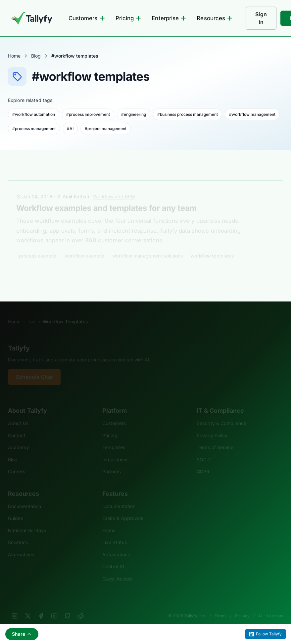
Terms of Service (215, 438)
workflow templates (212, 247)
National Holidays (27, 521)
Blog (36, 56)
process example (38, 247)
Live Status (115, 533)
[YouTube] (54, 607)
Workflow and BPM (114, 187)
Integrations (115, 451)
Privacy (242, 607)
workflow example (85, 247)
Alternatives (21, 546)
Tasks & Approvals (123, 509)
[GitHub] (68, 607)
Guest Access (117, 570)
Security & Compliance (221, 414)
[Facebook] (41, 607)
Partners (112, 462)
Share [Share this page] (22, 634)
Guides (16, 509)
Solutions (18, 533)
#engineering (134, 114)
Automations (116, 546)
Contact (17, 426)
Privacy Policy (212, 426)
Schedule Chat (34, 368)
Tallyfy (19, 339)
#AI (70, 129)
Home (14, 56)
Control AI (113, 557)
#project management (106, 129)
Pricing (128, 18)
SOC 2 (204, 451)
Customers (87, 18)
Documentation (24, 497)
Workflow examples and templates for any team (106, 199)
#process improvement (88, 114)
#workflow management (252, 114)
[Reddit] (81, 607)
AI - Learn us (271, 607)
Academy (19, 438)
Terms (220, 607)
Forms (109, 521)
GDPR (203, 462)
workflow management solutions (147, 247)
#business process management (188, 114)
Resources (215, 18)
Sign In (261, 18)
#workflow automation (34, 114)
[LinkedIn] (15, 607)
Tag (32, 313)
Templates (114, 438)
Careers (17, 462)
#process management (34, 129)
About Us (18, 414)
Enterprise (169, 18)
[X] (28, 607)
